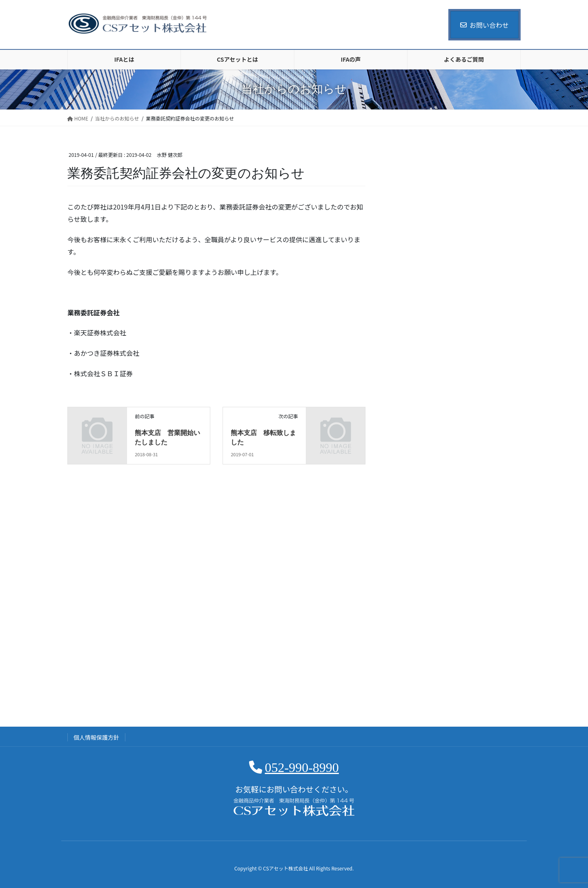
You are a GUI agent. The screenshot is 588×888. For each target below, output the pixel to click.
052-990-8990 (302, 768)
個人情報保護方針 (96, 737)
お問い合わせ (484, 25)
